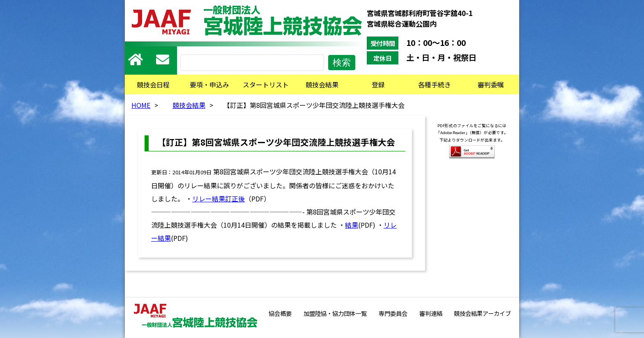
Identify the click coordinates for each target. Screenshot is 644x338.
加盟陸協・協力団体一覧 (335, 313)
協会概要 (280, 313)
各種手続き (435, 84)
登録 (378, 84)
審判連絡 (431, 313)
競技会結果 (322, 84)
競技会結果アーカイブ (482, 313)
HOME (141, 105)
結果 (352, 225)
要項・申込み (209, 84)
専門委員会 (393, 313)
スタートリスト (266, 84)
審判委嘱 (491, 84)
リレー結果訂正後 (218, 199)
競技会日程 (153, 84)
